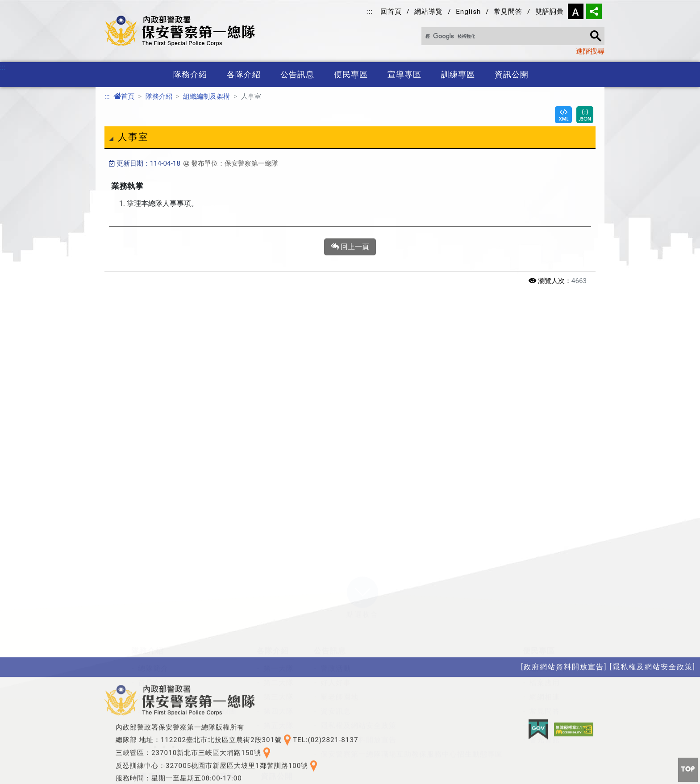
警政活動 (336, 570)
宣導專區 (404, 75)
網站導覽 (429, 12)
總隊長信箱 (548, 570)
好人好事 (336, 584)
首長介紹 (153, 584)
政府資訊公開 (290, 695)
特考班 (222, 695)
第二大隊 (279, 584)
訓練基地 (225, 710)
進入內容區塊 (21, 5)
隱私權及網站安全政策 (358, 627)
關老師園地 (340, 598)
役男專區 (225, 724)
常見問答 (508, 12)
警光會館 (545, 641)
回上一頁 (350, 247)
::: (370, 12)
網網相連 (545, 598)
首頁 (124, 96)
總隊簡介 (153, 570)
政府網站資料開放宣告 (358, 641)
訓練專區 (458, 75)
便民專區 (351, 75)
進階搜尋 (590, 51)
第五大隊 (279, 627)
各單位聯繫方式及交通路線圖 (187, 613)
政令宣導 (153, 695)
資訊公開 (512, 75)
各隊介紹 (244, 75)
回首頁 (391, 12)
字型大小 (576, 11)
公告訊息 (297, 75)
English (468, 12)
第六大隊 (279, 641)
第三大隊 (279, 598)
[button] (362, 493)
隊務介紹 (190, 75)
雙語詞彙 (550, 12)
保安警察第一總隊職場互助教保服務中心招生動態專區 (412, 656)
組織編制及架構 (206, 96)
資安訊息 (336, 613)
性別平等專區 (290, 710)
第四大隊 (279, 613)
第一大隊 (279, 570)
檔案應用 (545, 584)
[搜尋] (509, 37)
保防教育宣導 (161, 710)
